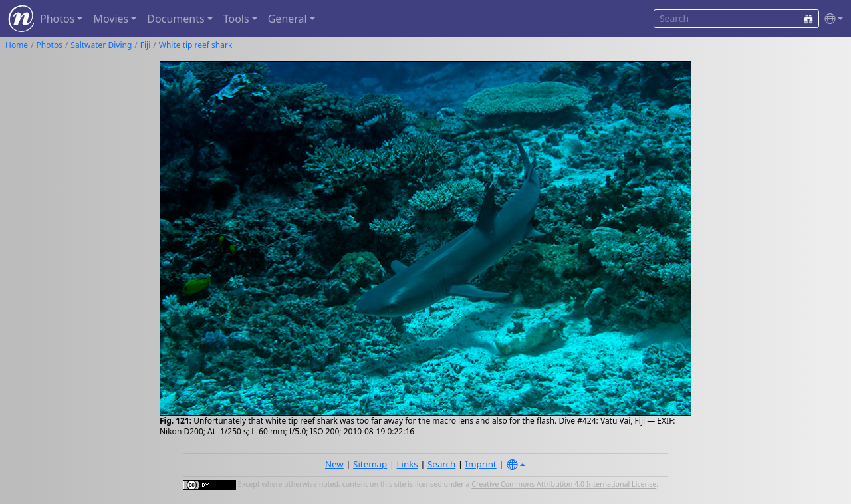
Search (441, 464)
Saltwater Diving (101, 45)
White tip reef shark (196, 45)
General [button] (288, 19)
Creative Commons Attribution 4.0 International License (564, 485)
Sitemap (370, 464)
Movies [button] (111, 19)
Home (17, 45)
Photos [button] (57, 19)
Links (408, 464)
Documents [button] (176, 19)
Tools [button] (236, 19)
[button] (831, 19)
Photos (50, 45)
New (334, 464)
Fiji (146, 45)
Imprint (481, 464)
